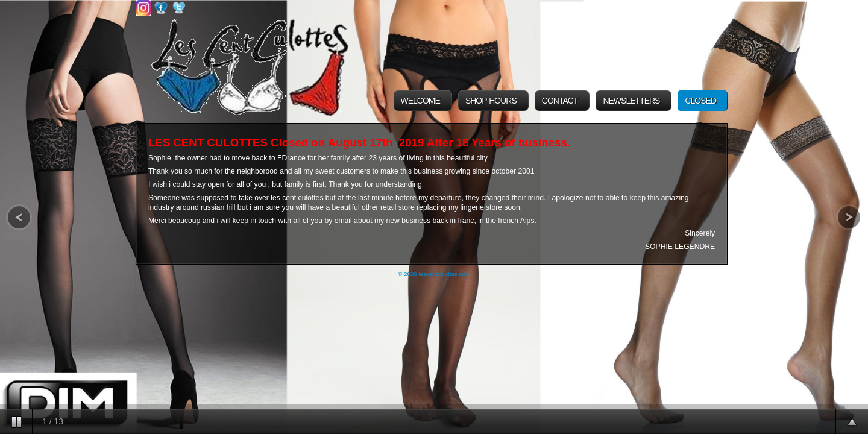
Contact (560, 101)
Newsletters (631, 101)
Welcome (420, 101)
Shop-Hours (491, 101)
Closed (700, 101)
